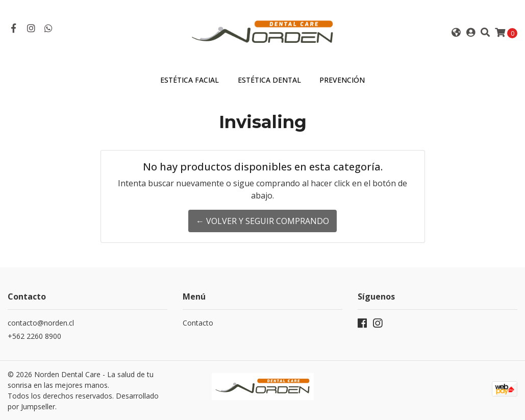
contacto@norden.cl (41, 323)
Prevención (342, 80)
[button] (456, 33)
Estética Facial (190, 80)
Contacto (198, 323)
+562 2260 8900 (34, 336)
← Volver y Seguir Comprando (262, 221)
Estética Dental (269, 80)
